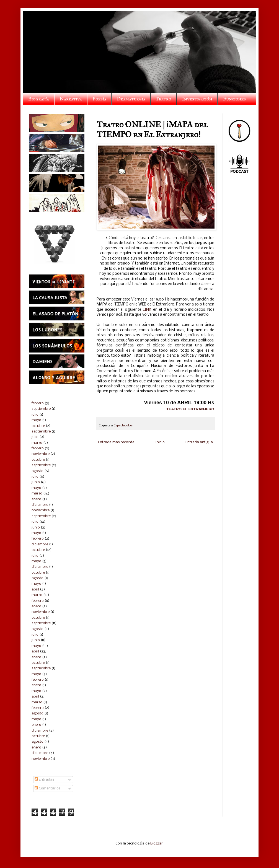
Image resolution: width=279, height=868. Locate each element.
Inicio (160, 442)
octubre (38, 426)
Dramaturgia (131, 99)
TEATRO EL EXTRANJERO (190, 409)
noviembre (41, 454)
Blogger (157, 844)
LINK (147, 310)
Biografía (39, 99)
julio (35, 415)
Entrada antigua (199, 442)
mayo (36, 420)
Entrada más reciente (116, 442)
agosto (38, 471)
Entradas (44, 780)
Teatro (164, 99)
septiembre (41, 409)
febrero (38, 403)
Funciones (234, 99)
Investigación (197, 99)
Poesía (99, 99)
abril (35, 590)
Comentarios (48, 788)
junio (36, 482)
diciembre (40, 505)
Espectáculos (123, 426)
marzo (37, 443)
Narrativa (71, 99)
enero (36, 499)
